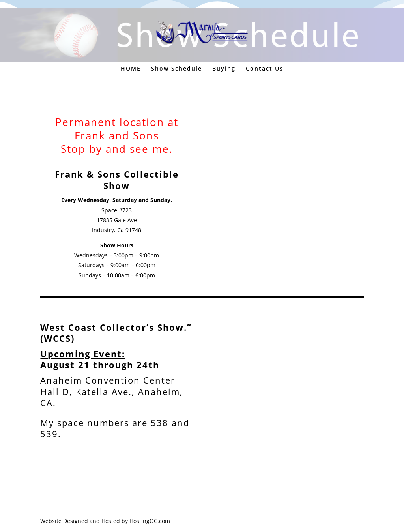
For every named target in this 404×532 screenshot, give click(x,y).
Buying (224, 69)
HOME (131, 69)
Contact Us (265, 69)
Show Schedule (177, 69)
